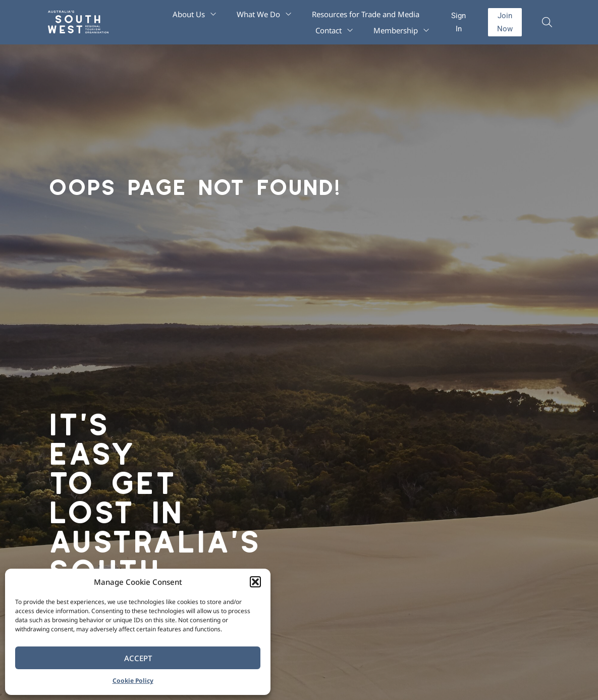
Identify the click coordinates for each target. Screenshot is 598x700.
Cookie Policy (133, 681)
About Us (195, 14)
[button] (255, 582)
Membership (401, 30)
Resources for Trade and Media (366, 14)
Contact (334, 30)
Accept (138, 658)
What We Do (264, 14)
